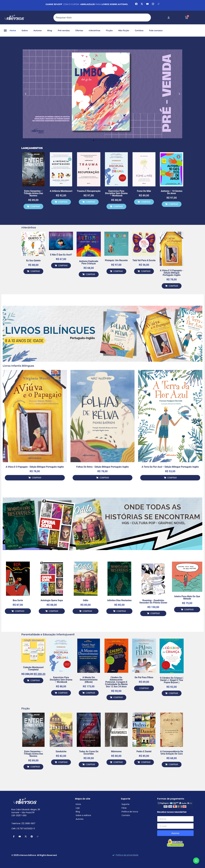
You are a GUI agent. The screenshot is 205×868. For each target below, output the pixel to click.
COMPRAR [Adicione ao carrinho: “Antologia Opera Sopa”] (53, 611)
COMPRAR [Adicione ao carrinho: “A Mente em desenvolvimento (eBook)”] (90, 693)
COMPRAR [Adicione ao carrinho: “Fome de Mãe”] (146, 202)
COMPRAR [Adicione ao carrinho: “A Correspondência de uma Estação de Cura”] (173, 764)
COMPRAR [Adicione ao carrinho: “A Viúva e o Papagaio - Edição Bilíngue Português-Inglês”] (173, 286)
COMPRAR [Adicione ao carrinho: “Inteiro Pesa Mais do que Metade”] (189, 610)
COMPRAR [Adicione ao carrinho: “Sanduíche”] (63, 762)
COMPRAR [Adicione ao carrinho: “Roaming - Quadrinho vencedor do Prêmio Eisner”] (155, 613)
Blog (50, 30)
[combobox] (102, 18)
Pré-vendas (64, 30)
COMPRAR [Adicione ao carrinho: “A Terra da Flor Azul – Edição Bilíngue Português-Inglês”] (172, 478)
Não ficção (124, 30)
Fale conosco (156, 30)
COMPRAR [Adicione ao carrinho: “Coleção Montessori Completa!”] (35, 680)
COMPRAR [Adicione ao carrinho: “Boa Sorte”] (20, 611)
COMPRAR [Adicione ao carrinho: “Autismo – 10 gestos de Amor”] (173, 204)
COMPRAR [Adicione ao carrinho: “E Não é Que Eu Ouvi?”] (63, 266)
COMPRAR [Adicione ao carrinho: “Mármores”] (118, 762)
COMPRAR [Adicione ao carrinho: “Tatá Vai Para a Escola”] (146, 271)
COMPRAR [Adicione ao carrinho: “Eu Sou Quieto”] (35, 271)
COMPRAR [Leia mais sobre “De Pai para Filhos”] (144, 688)
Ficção (109, 30)
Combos (139, 30)
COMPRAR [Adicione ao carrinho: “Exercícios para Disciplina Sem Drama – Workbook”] (118, 206)
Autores (38, 30)
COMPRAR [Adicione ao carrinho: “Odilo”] (87, 611)
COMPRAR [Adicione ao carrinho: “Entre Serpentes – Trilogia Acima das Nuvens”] (35, 206)
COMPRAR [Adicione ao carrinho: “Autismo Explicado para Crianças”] (90, 274)
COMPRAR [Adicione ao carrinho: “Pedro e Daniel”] (146, 762)
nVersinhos (94, 30)
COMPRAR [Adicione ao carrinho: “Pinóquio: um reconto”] (118, 271)
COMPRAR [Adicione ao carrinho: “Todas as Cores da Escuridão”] (90, 764)
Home (13, 30)
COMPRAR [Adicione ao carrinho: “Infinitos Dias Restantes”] (121, 611)
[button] (5, 31)
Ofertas (79, 30)
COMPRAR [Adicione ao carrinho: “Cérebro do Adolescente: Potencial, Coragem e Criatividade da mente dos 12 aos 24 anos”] (118, 697)
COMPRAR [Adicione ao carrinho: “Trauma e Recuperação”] (90, 202)
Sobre (25, 30)
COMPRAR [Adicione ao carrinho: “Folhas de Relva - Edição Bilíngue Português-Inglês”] (104, 478)
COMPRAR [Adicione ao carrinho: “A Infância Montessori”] (63, 202)
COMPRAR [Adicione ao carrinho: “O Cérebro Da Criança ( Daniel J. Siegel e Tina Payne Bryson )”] (173, 693)
